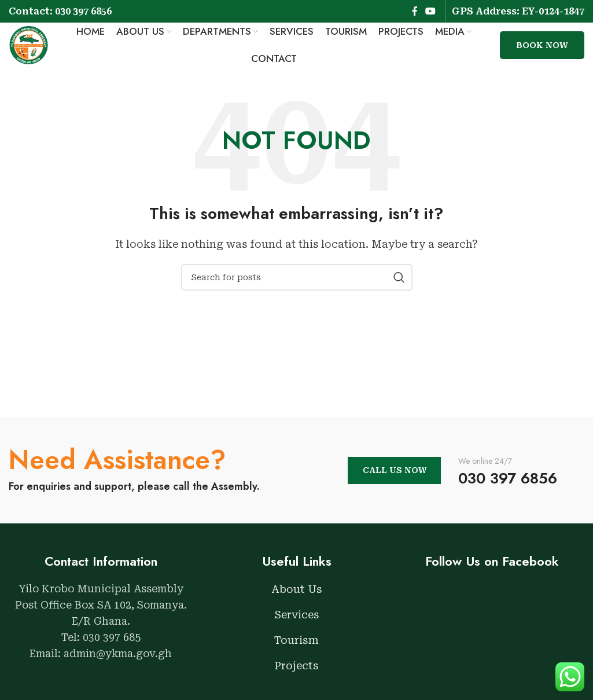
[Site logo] (32, 48)
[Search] (297, 285)
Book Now (542, 49)
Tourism (296, 648)
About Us (297, 597)
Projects (296, 673)
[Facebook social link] (415, 11)
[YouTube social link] (431, 11)
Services (297, 622)
